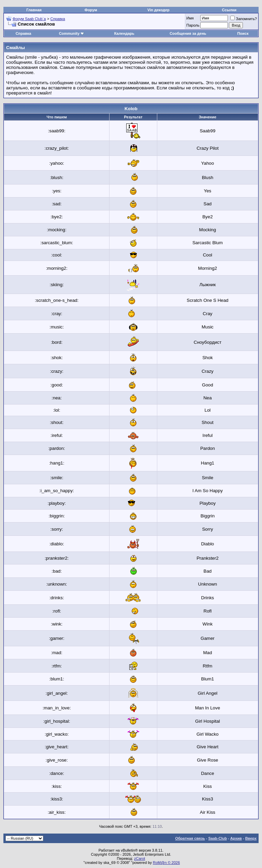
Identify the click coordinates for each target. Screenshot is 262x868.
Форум (91, 10)
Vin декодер (158, 10)
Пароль (193, 25)
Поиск (243, 33)
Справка (58, 19)
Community (72, 33)
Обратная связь (190, 838)
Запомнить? (244, 19)
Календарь (124, 33)
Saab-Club (217, 838)
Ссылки (229, 10)
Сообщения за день (188, 33)
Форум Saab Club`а (29, 19)
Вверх (251, 838)
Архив (236, 838)
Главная (34, 10)
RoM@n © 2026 (166, 863)
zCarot (140, 858)
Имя (190, 18)
